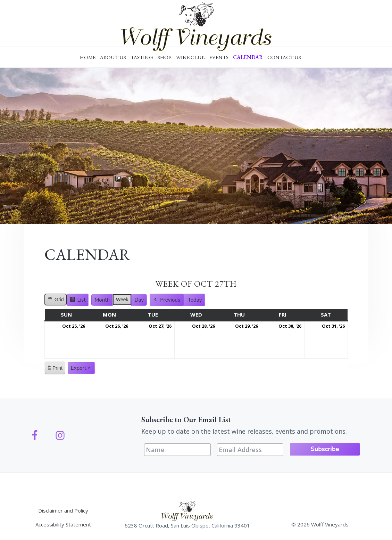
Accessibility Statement (63, 524)
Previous (166, 300)
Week (122, 300)
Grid (56, 301)
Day (139, 300)
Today (195, 300)
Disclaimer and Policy (63, 510)
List (79, 301)
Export (81, 368)
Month (102, 300)
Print (55, 369)
